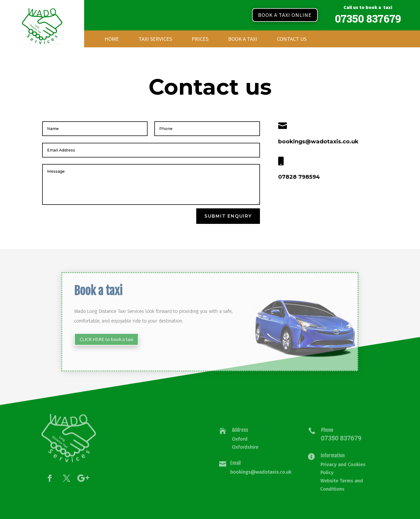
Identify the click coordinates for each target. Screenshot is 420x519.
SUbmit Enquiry (228, 216)
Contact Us (292, 40)
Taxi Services (155, 40)
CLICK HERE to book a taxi (123, 337)
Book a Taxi (243, 40)
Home (112, 40)
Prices (200, 40)
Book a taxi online (285, 15)
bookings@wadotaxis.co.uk (261, 471)
